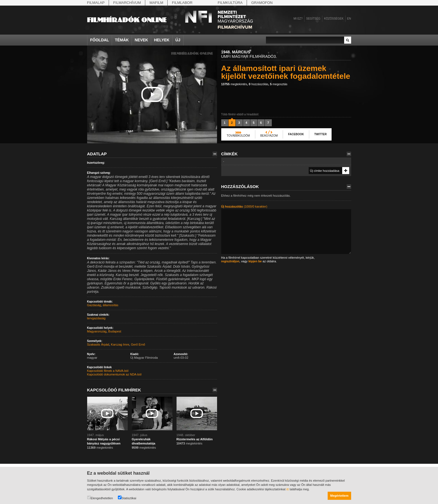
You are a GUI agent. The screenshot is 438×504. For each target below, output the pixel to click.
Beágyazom (269, 136)
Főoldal (100, 40)
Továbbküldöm (238, 136)
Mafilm (156, 3)
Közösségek (334, 19)
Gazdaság (94, 305)
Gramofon (262, 3)
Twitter (320, 134)
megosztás (278, 84)
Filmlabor (182, 3)
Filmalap (96, 3)
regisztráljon (230, 261)
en (349, 19)
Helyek (162, 40)
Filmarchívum (127, 3)
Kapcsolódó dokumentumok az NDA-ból (114, 374)
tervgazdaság (96, 318)
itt (288, 489)
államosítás (111, 305)
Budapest (115, 331)
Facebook (296, 134)
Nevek (141, 40)
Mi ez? (298, 19)
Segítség (313, 19)
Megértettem (339, 496)
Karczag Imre (120, 344)
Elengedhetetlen (100, 498)
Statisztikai (127, 498)
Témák (122, 40)
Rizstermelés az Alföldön (195, 439)
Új (178, 40)
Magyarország (97, 331)
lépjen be (255, 261)
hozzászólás (259, 84)
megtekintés (234, 84)
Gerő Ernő (138, 344)
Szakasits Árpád (98, 344)
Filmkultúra (230, 3)
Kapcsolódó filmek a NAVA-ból (108, 371)
